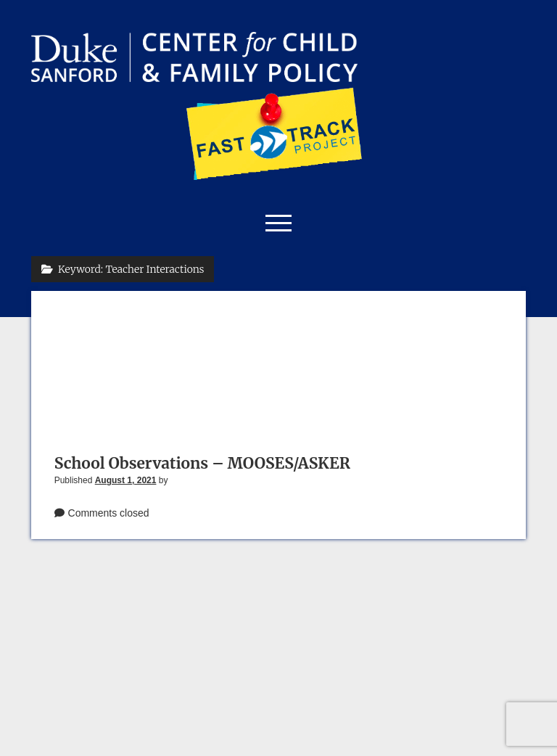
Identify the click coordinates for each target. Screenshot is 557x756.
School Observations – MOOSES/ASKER (202, 463)
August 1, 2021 (126, 480)
